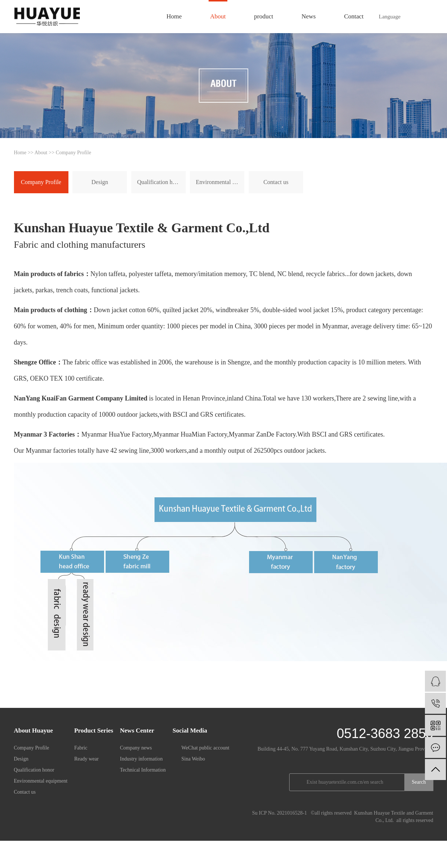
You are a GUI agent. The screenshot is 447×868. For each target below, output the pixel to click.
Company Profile (41, 182)
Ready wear (86, 759)
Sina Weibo (193, 759)
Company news (136, 748)
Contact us (276, 182)
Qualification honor (160, 182)
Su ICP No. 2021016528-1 (279, 813)
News (309, 16)
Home (174, 16)
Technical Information (143, 770)
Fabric (81, 748)
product (264, 16)
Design (100, 182)
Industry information (141, 759)
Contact (354, 16)
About (218, 16)
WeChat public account (205, 748)
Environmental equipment (220, 182)
